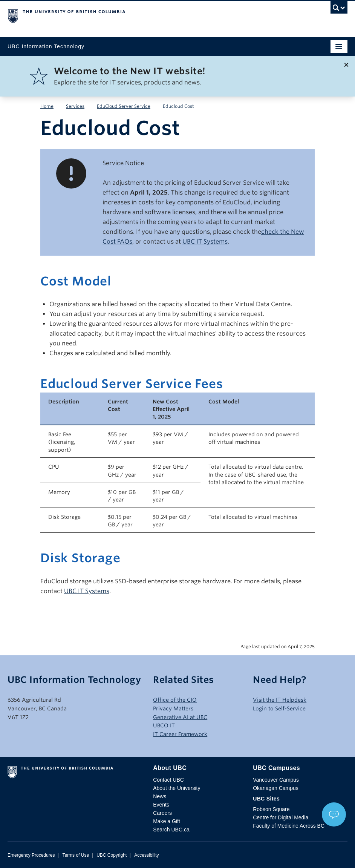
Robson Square (271, 809)
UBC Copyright (112, 855)
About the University (177, 788)
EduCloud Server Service (124, 106)
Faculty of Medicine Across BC (289, 826)
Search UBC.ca (171, 830)
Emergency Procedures (31, 855)
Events (161, 805)
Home (47, 106)
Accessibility (146, 855)
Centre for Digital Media (281, 817)
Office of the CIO (175, 700)
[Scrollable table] (177, 463)
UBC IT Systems (205, 242)
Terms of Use (76, 855)
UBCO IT (164, 725)
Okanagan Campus (276, 788)
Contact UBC (168, 780)
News (160, 796)
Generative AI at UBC (180, 717)
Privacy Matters (173, 709)
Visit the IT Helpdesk (280, 700)
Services (75, 106)
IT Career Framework (180, 734)
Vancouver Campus (276, 780)
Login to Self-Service (279, 709)
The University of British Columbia (126, 15)
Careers (162, 813)
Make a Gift (167, 821)
